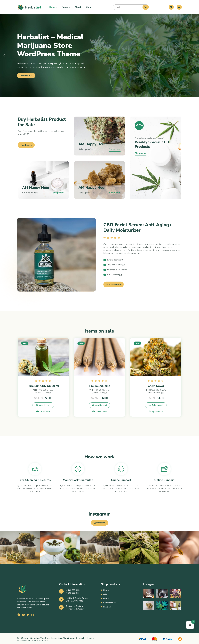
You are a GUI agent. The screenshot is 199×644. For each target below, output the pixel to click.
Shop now (59, 193)
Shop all (107, 607)
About (78, 7)
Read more (26, 145)
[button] (4, 56)
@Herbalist (100, 523)
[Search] (146, 7)
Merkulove (35, 638)
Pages (65, 7)
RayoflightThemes (67, 638)
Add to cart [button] (45, 405)
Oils (105, 594)
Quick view (45, 412)
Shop (88, 7)
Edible (106, 598)
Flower (106, 590)
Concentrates (109, 603)
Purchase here (114, 284)
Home (52, 7)
